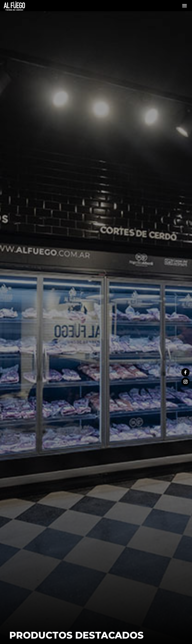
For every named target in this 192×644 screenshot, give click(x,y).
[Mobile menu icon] (184, 6)
